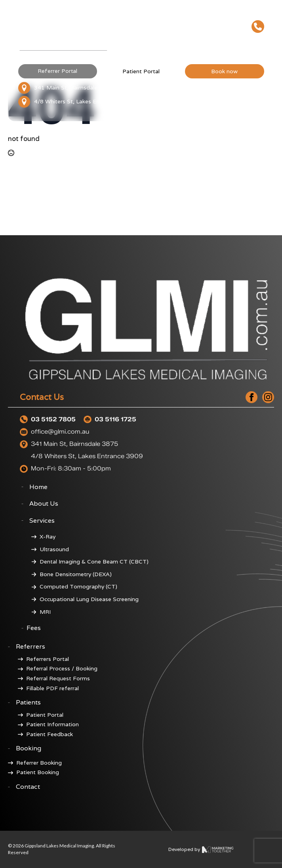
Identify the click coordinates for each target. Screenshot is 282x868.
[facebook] (252, 397)
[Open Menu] (258, 43)
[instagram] (268, 397)
